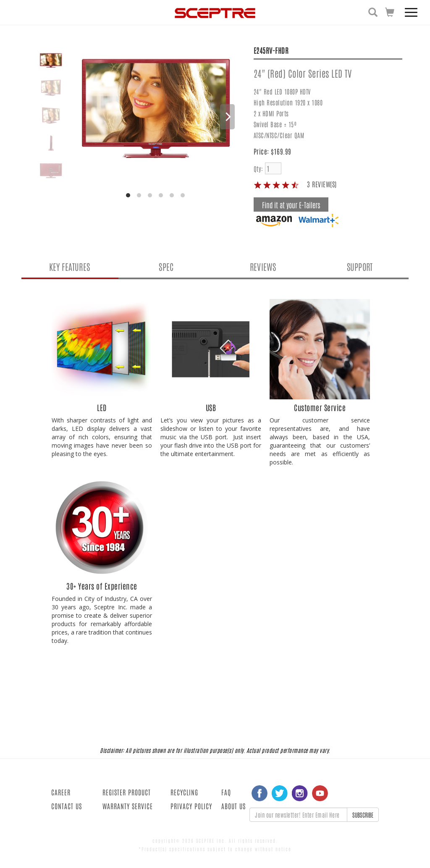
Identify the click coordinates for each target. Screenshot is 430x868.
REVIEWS (263, 266)
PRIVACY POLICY (191, 806)
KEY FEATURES (69, 266)
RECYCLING (184, 792)
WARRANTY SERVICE (128, 806)
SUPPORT (360, 266)
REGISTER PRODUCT (127, 792)
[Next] (227, 117)
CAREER (61, 792)
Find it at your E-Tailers (291, 205)
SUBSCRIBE (363, 815)
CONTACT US (67, 806)
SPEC (166, 266)
